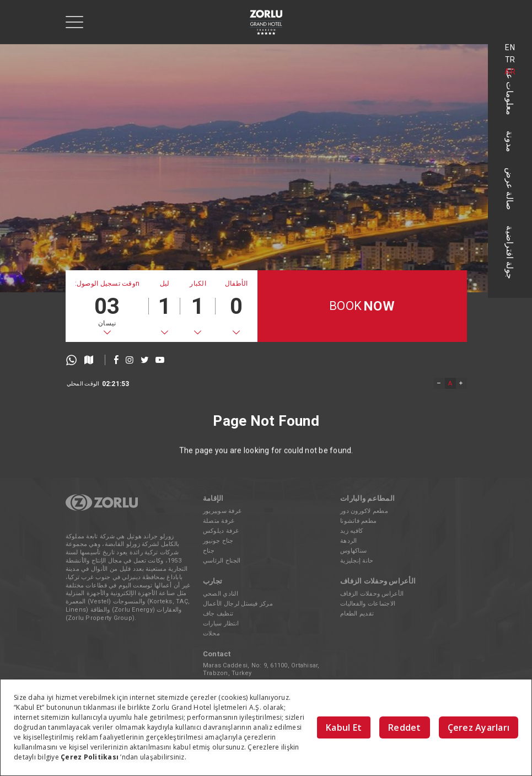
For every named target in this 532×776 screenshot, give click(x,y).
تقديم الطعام (357, 614)
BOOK (362, 306)
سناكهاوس (353, 551)
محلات (211, 633)
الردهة (349, 541)
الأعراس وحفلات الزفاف (372, 594)
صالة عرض (510, 189)
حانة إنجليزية (357, 561)
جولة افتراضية (510, 252)
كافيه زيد (351, 531)
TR (510, 60)
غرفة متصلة (219, 521)
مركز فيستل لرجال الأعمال (238, 604)
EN (510, 47)
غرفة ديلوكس (221, 531)
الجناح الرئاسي (222, 561)
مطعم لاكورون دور (364, 511)
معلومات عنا (510, 92)
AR (510, 72)
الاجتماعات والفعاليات (368, 604)
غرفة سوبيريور (222, 511)
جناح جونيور (218, 541)
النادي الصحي (221, 594)
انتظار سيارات (221, 624)
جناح (209, 551)
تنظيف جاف (218, 614)
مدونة (510, 141)
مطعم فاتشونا (358, 521)
